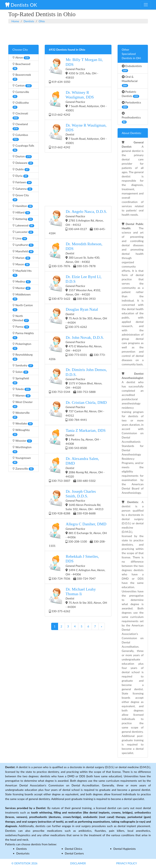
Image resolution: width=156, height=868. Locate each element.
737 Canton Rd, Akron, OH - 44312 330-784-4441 (78, 411)
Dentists (29, 21)
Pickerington (22, 346)
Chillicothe (21, 105)
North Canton (23, 307)
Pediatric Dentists (131, 94)
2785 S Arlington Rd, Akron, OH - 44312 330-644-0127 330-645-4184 (78, 222)
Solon (21, 372)
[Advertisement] (78, 34)
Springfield (21, 380)
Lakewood (23, 225)
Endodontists (132, 68)
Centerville (21, 94)
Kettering (23, 219)
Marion (21, 258)
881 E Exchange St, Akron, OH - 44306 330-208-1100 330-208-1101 (78, 534)
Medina (22, 282)
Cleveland (20, 126)
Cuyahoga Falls (23, 148)
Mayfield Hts (22, 273)
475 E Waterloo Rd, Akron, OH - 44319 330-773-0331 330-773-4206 (77, 348)
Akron (21, 58)
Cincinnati (20, 116)
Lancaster (23, 232)
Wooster (22, 441)
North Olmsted (21, 318)
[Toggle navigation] (146, 5)
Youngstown (22, 460)
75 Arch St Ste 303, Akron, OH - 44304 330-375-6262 (78, 318)
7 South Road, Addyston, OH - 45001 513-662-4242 (78, 103)
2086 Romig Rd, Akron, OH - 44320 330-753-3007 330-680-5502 (77, 469)
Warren (22, 396)
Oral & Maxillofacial (130, 81)
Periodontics (131, 105)
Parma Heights (23, 335)
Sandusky (23, 365)
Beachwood (21, 66)
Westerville (21, 415)
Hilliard (21, 212)
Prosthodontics (131, 118)
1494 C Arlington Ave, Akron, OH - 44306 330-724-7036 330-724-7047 (77, 567)
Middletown (22, 297)
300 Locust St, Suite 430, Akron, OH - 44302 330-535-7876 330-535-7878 (76, 255)
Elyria (20, 176)
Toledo (22, 389)
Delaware (23, 163)
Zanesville (23, 469)
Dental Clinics (74, 849)
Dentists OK (21, 5)
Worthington (22, 449)
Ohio (42, 21)
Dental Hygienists (125, 849)
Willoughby (21, 432)
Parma (21, 327)
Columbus (20, 137)
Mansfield (23, 251)
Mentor (22, 288)
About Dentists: (132, 133)
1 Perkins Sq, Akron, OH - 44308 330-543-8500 (77, 439)
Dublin (21, 169)
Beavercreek (22, 77)
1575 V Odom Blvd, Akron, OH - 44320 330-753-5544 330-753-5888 (78, 380)
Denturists (23, 853)
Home (15, 21)
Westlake (23, 423)
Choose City (20, 50)
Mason (21, 264)
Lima (20, 238)
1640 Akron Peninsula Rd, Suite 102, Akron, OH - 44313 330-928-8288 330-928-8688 (76, 502)
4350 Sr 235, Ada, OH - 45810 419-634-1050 (76, 70)
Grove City (21, 197)
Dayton (22, 156)
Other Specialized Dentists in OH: (132, 54)
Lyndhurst (23, 245)
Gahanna (23, 189)
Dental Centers (74, 853)
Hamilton (23, 206)
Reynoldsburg (23, 357)
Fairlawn (22, 182)
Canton (22, 85)
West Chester (23, 404)
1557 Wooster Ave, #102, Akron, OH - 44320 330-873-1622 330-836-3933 (75, 287)
